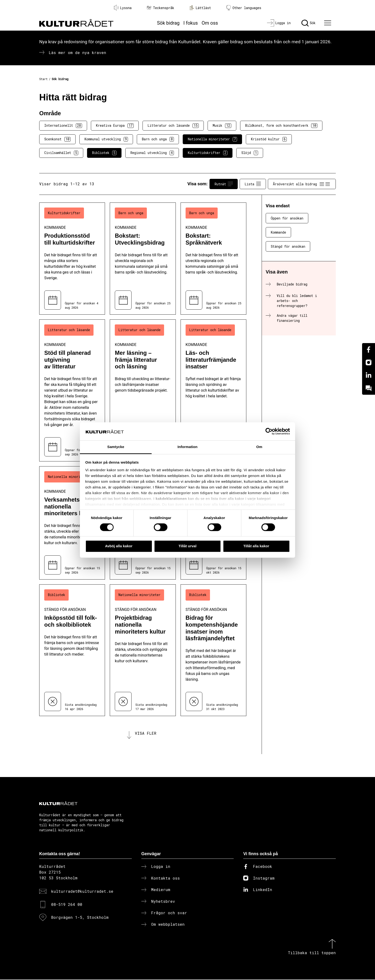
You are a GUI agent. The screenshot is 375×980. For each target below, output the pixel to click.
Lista (253, 184)
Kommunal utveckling (106, 139)
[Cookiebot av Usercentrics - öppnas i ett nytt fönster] (269, 431)
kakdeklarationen (171, 499)
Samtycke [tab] (116, 447)
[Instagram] (369, 362)
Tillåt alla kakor (256, 546)
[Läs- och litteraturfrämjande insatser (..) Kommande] (213, 390)
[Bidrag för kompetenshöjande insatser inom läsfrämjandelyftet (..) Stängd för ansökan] (213, 650)
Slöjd (250, 153)
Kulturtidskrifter (208, 153)
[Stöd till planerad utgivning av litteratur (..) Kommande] (72, 390)
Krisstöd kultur (269, 139)
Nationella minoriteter (212, 139)
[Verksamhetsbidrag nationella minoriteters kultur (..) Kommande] (72, 523)
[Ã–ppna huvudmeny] (328, 23)
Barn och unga (158, 139)
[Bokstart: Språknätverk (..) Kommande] (213, 259)
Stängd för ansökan (288, 246)
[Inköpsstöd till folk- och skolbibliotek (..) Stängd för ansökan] (72, 650)
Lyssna (123, 8)
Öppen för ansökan (287, 218)
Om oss (210, 23)
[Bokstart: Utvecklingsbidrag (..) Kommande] (143, 259)
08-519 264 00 (67, 905)
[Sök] (308, 23)
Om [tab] (259, 447)
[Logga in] (279, 23)
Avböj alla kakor (119, 546)
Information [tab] (187, 447)
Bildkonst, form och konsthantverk (281, 126)
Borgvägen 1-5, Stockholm (80, 918)
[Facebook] (369, 350)
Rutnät (224, 184)
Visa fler (146, 733)
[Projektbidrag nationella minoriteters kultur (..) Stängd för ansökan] (143, 650)
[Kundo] (369, 388)
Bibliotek (104, 153)
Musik (222, 126)
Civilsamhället (61, 153)
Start (43, 79)
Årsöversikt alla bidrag (302, 184)
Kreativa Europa (115, 126)
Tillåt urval (188, 546)
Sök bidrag (168, 23)
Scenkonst (57, 139)
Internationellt (63, 126)
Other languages (244, 8)
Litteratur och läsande (173, 126)
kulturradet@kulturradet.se (82, 892)
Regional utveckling (152, 153)
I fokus (191, 23)
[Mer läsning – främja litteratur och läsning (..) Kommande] (143, 390)
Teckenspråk (160, 8)
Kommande (278, 232)
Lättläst (200, 8)
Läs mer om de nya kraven (77, 52)
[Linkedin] (369, 375)
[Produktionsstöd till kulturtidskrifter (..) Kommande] (72, 259)
